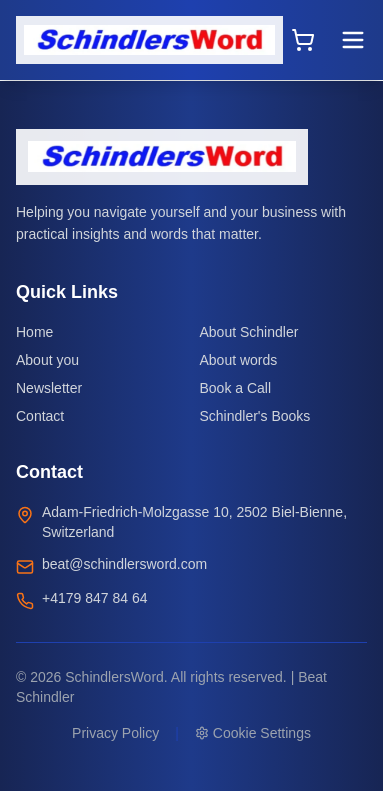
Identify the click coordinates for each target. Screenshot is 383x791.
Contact (40, 416)
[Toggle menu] (353, 40)
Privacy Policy (115, 733)
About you (47, 360)
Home (34, 332)
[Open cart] (303, 40)
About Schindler (249, 332)
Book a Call (236, 388)
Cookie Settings (253, 733)
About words (239, 360)
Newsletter (49, 388)
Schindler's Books (255, 416)
